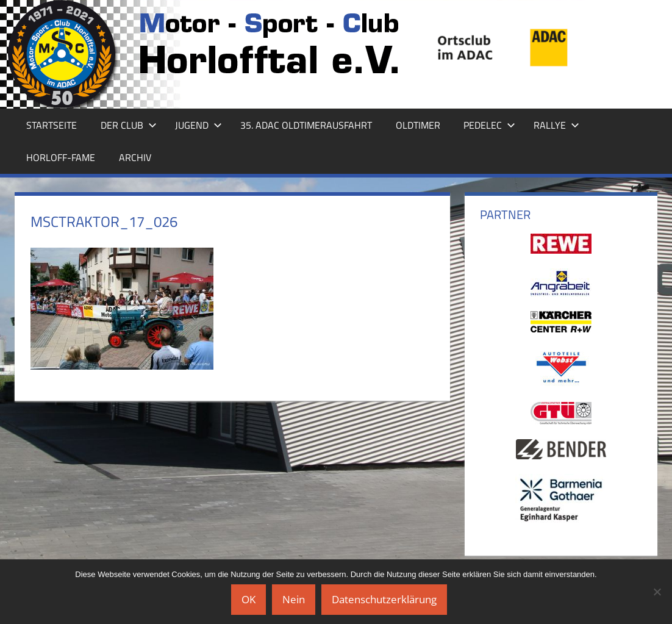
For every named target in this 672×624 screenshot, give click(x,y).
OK (248, 599)
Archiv (135, 157)
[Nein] (657, 592)
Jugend (198, 125)
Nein (294, 599)
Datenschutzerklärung (384, 599)
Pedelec (489, 125)
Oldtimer (418, 125)
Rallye (556, 125)
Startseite (52, 125)
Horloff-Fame (61, 157)
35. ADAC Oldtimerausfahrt (306, 125)
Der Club (129, 125)
